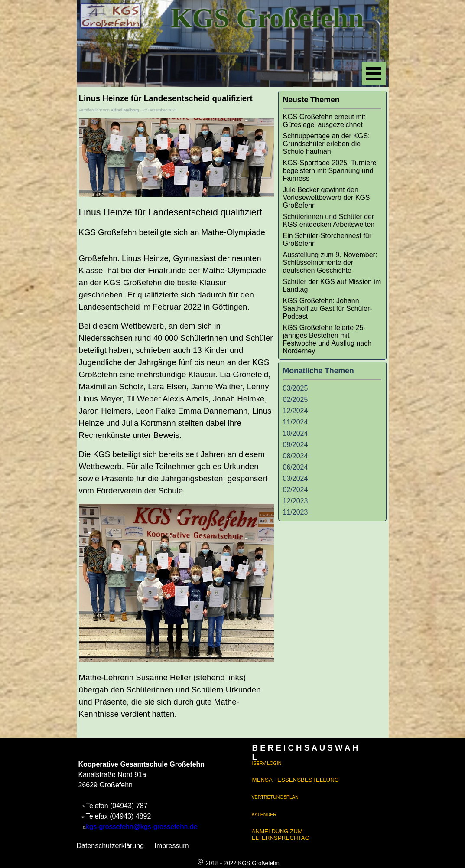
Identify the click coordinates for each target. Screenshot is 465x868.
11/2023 (296, 512)
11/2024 (296, 422)
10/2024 (296, 433)
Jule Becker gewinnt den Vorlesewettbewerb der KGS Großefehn (327, 197)
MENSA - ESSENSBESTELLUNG (296, 780)
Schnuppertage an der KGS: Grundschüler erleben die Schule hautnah (327, 144)
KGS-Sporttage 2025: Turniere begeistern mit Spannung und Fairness (330, 171)
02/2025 (296, 400)
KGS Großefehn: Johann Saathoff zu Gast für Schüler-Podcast (328, 308)
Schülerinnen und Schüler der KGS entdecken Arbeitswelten (329, 220)
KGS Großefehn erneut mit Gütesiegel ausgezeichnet (324, 121)
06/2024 (296, 467)
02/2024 (296, 490)
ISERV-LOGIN (267, 763)
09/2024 (296, 445)
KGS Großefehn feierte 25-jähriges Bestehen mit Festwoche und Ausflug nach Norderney (327, 339)
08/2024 (296, 456)
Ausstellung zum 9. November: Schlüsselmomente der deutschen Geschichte (330, 263)
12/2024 (296, 411)
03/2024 (296, 478)
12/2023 (296, 501)
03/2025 (296, 388)
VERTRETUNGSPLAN (275, 797)
